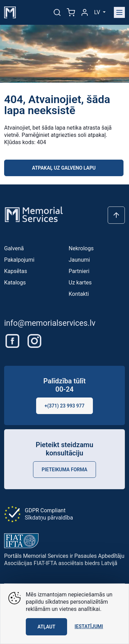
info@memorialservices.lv (50, 323)
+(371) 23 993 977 (65, 406)
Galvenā (14, 248)
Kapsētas (16, 271)
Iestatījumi (89, 626)
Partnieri (79, 271)
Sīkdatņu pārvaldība (49, 518)
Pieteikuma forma (64, 470)
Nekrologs (81, 248)
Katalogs (15, 283)
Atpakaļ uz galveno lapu (64, 168)
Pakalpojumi (19, 260)
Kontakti (79, 294)
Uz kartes (80, 283)
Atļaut (46, 627)
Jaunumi (79, 260)
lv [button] (98, 12)
